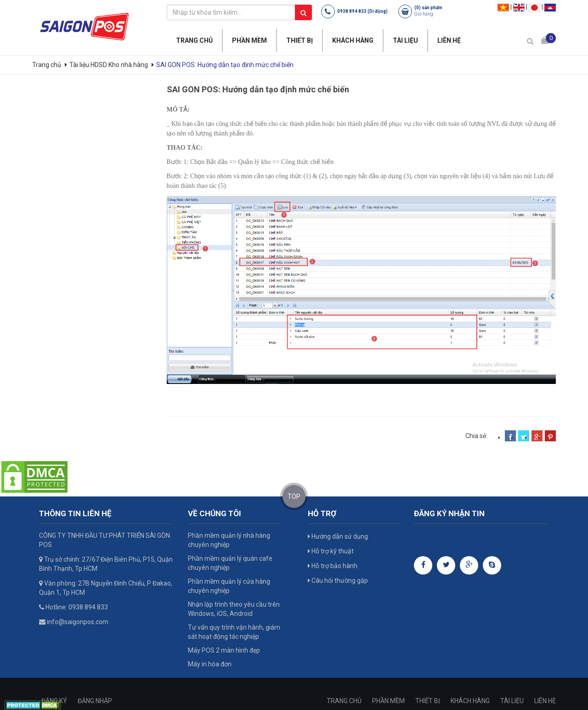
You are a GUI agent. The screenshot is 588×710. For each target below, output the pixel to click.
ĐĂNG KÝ (54, 701)
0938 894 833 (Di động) (362, 11)
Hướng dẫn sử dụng (338, 536)
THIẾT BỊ (300, 40)
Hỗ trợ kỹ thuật (331, 551)
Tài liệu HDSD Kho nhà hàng (109, 65)
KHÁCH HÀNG (353, 40)
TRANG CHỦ (194, 40)
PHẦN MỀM (249, 40)
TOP (294, 496)
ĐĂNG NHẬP (95, 701)
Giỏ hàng (424, 14)
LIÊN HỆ (449, 40)
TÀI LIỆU (405, 40)
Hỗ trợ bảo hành (333, 566)
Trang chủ (47, 65)
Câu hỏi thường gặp (338, 580)
